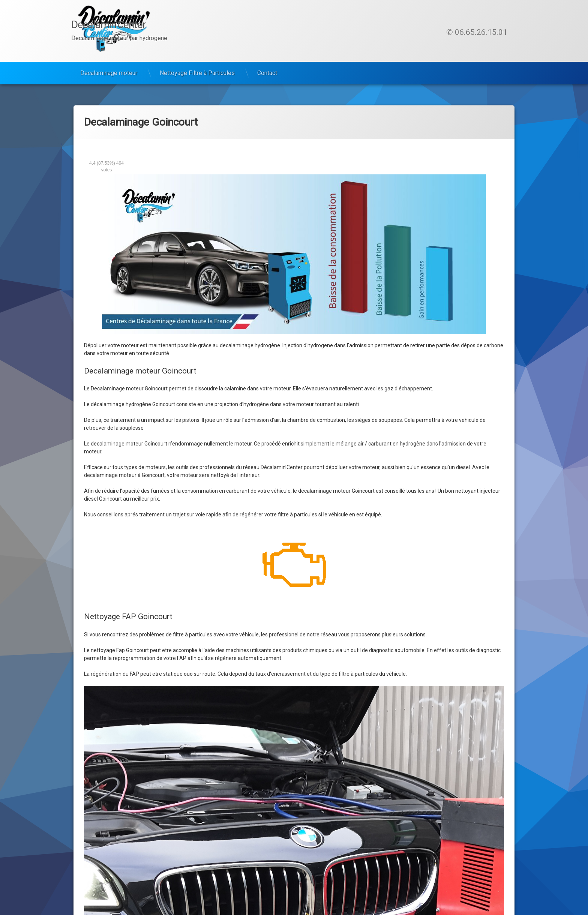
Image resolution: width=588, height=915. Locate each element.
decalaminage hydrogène (250, 345)
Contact (267, 73)
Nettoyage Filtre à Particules (197, 73)
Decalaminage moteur (109, 73)
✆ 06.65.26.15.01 (477, 32)
